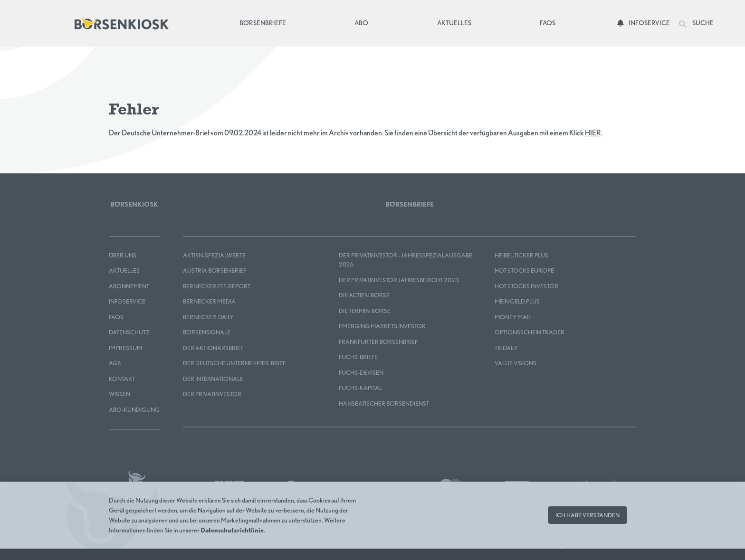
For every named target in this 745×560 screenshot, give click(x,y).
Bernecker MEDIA (209, 301)
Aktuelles (454, 23)
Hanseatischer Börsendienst (384, 403)
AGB (115, 363)
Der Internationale (213, 379)
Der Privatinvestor (212, 394)
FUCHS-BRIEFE (358, 357)
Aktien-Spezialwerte (214, 255)
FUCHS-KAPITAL (360, 388)
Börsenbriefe (265, 22)
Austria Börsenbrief (215, 271)
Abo (361, 23)
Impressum (125, 348)
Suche (696, 23)
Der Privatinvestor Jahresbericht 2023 (399, 280)
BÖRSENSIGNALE (207, 332)
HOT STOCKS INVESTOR (526, 286)
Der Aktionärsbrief (213, 348)
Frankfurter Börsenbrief (378, 342)
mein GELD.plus (517, 301)
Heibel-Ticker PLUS (521, 255)
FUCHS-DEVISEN (361, 373)
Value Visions (516, 363)
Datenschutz (129, 332)
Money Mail (513, 317)
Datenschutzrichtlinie (232, 530)
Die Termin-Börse (365, 311)
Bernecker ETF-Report (217, 286)
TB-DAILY (506, 348)
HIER (593, 133)
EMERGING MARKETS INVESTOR (382, 326)
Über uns (123, 255)
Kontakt (122, 379)
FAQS (116, 317)
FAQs (548, 23)
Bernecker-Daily (208, 317)
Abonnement (129, 286)
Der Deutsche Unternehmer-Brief (234, 363)
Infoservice (644, 23)
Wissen (119, 394)
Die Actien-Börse (364, 295)
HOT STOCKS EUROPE (524, 271)
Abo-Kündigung (134, 410)
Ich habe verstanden (587, 515)
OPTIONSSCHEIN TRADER (530, 332)
